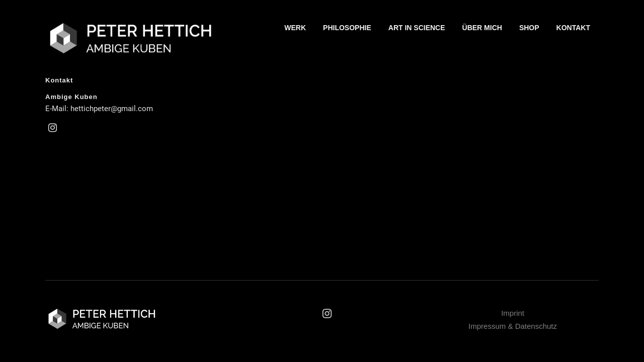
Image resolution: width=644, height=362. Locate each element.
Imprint (513, 313)
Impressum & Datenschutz (513, 326)
